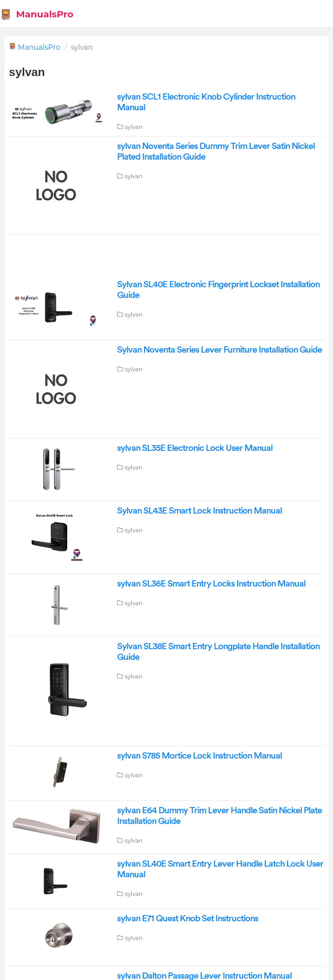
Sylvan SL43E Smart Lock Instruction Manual (199, 511)
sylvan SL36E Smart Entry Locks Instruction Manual (211, 584)
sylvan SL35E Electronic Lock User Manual (195, 448)
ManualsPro (39, 47)
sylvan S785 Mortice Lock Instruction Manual (199, 756)
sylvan (134, 127)
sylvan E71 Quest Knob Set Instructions (188, 919)
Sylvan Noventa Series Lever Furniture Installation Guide (219, 350)
